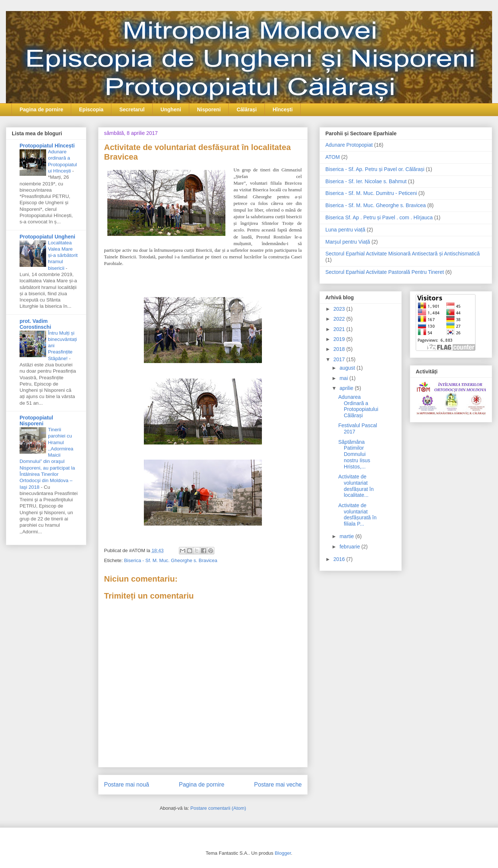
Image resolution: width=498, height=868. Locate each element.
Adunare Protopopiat (349, 145)
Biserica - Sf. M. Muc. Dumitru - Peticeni (371, 193)
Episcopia (91, 109)
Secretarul (132, 109)
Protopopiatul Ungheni (47, 237)
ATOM (333, 157)
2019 (340, 339)
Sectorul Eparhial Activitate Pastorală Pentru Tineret (385, 272)
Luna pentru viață (345, 230)
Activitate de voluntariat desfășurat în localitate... (356, 486)
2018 (340, 349)
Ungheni (171, 109)
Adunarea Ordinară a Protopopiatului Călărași (358, 406)
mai (344, 378)
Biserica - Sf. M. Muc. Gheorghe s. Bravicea (171, 560)
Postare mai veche (278, 785)
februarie (350, 547)
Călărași (246, 109)
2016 (340, 559)
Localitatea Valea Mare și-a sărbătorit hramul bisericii (63, 255)
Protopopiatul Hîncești (47, 146)
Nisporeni (209, 109)
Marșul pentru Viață (348, 242)
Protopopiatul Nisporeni (36, 421)
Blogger (283, 853)
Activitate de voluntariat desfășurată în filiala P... (357, 515)
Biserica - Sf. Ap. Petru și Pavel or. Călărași (375, 169)
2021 (340, 329)
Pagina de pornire (41, 109)
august (348, 368)
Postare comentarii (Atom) (218, 808)
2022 (340, 319)
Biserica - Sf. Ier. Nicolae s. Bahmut (366, 181)
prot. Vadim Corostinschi (35, 324)
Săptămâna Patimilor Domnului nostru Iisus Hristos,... (354, 454)
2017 (340, 359)
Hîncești (283, 109)
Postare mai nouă (127, 785)
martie (347, 536)
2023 (340, 309)
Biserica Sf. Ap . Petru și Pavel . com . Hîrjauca (379, 217)
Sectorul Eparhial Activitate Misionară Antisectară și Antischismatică (403, 254)
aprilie (347, 388)
